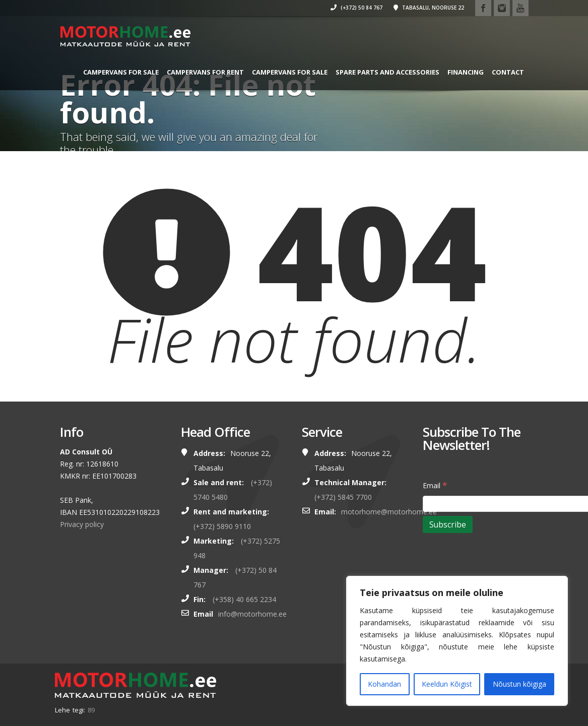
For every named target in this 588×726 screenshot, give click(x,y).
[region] (457, 641)
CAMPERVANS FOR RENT (203, 72)
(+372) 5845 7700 (343, 497)
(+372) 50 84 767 (340, 8)
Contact (97, 112)
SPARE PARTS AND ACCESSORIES (385, 72)
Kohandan (384, 684)
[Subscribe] (448, 524)
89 (91, 710)
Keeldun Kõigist (447, 684)
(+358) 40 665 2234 (244, 599)
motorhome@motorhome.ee (389, 512)
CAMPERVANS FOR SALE (118, 72)
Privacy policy (82, 524)
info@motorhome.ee (252, 614)
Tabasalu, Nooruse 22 (412, 8)
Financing (463, 72)
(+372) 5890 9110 (222, 526)
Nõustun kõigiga (519, 684)
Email (435, 485)
